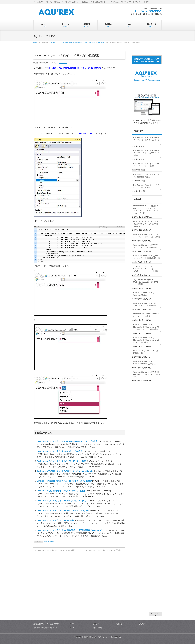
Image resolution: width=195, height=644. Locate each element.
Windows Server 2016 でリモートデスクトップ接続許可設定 (147, 304)
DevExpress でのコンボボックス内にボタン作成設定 (60, 451)
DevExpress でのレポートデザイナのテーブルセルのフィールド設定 (146, 153)
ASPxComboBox (50, 542)
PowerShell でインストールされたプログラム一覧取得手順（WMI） (146, 224)
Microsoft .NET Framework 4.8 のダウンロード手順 (146, 315)
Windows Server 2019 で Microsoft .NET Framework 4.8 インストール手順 (146, 340)
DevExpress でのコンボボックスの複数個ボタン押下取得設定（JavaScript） (70, 530)
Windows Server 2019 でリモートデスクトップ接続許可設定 (147, 246)
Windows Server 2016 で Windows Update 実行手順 (144, 363)
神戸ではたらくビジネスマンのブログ (62, 43)
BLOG (72, 605)
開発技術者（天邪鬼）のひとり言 (86, 43)
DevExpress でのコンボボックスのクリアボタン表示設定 (55, 550)
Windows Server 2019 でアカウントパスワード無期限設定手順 (147, 257)
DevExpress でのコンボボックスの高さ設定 (56, 520)
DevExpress (101, 43)
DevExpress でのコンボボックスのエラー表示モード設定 (62, 461)
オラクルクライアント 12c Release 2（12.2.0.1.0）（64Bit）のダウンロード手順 (146, 269)
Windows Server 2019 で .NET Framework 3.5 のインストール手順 (146, 374)
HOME (35, 43)
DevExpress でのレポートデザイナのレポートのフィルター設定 (146, 140)
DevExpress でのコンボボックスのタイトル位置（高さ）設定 (64, 511)
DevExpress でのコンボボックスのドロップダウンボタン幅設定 (65, 481)
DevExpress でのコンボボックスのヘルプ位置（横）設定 (62, 501)
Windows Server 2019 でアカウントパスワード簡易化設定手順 (147, 236)
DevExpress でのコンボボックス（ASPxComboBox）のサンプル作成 (67, 441)
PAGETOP (155, 590)
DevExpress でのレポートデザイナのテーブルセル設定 (146, 165)
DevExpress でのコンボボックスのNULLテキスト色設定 (61, 491)
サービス (96, 601)
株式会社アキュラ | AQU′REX (94, 614)
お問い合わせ (98, 605)
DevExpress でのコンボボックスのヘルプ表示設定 (106, 550)
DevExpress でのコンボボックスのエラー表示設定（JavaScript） (66, 471)
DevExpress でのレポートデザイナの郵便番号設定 (146, 176)
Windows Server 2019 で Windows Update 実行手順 (144, 294)
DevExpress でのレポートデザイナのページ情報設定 (146, 186)
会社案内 (142, 601)
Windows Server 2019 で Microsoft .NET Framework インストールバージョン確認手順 (147, 327)
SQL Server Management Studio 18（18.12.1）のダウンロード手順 (146, 282)
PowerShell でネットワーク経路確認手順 (146, 352)
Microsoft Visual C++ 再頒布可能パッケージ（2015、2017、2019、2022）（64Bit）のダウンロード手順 (146, 209)
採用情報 (119, 601)
